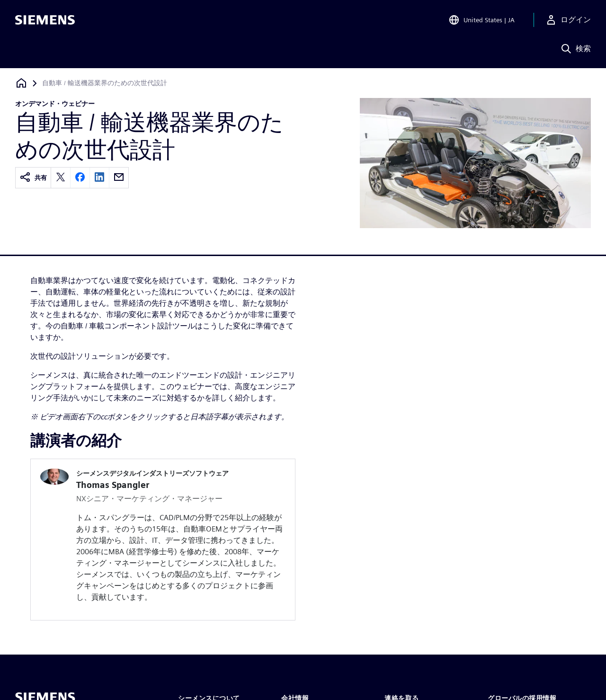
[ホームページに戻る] (21, 83)
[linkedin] (99, 178)
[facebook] (80, 178)
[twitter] (61, 178)
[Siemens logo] (45, 21)
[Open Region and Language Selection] (481, 21)
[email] (119, 178)
